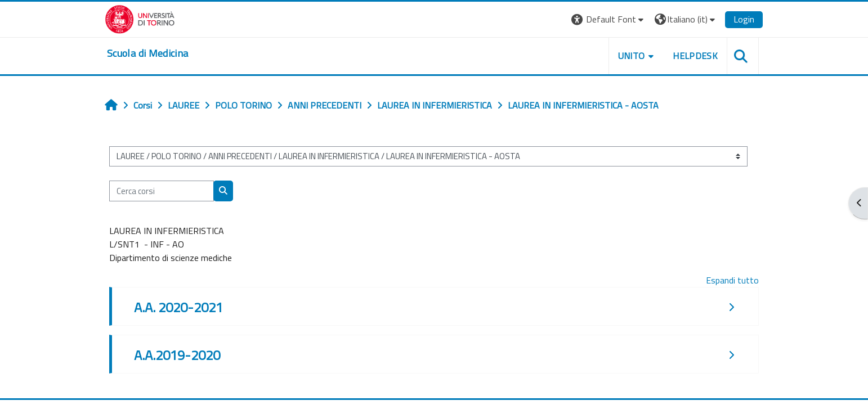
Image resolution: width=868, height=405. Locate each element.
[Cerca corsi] (162, 191)
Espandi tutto (732, 280)
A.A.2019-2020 (177, 355)
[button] (609, 19)
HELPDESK (695, 56)
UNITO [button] (632, 56)
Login (744, 19)
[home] (147, 53)
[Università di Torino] (140, 18)
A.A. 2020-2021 (178, 307)
